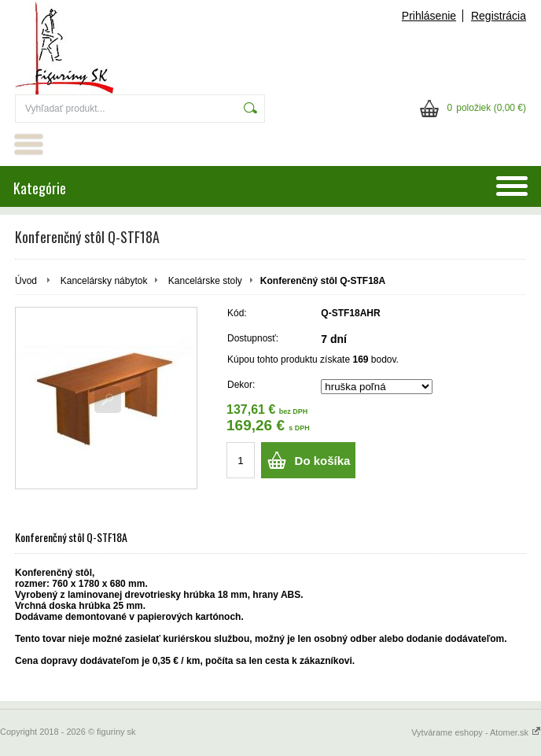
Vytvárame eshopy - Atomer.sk (476, 732)
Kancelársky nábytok (104, 281)
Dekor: (241, 385)
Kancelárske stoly (205, 281)
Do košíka (323, 461)
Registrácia (499, 16)
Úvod (26, 281)
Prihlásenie (429, 16)
